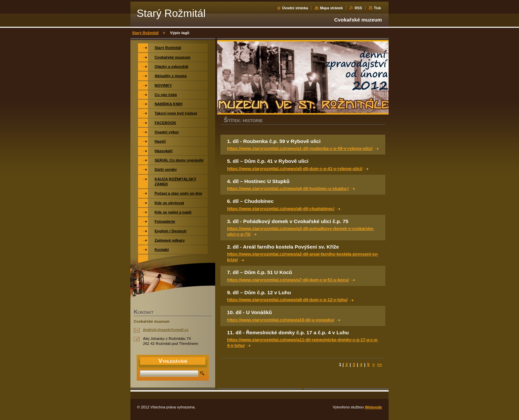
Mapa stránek (331, 8)
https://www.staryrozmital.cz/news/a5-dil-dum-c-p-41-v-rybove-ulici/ (295, 169)
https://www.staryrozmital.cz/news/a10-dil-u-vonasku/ (281, 320)
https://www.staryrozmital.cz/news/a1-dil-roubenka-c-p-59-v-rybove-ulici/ (300, 148)
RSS (358, 8)
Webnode (373, 407)
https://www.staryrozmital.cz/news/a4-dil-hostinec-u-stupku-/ (288, 188)
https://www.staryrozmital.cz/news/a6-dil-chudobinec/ (281, 209)
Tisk (377, 8)
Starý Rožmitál (145, 33)
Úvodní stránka (295, 8)
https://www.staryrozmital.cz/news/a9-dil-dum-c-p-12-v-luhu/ (287, 300)
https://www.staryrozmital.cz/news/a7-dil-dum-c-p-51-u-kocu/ (288, 280)
